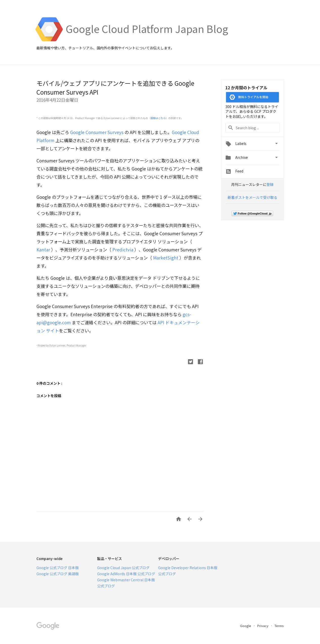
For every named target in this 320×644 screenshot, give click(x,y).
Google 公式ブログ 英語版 (58, 574)
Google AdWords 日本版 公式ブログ (126, 574)
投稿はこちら (158, 118)
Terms (279, 626)
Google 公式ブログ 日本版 (58, 568)
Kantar (43, 250)
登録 (270, 184)
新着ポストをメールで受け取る (252, 197)
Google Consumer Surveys (97, 132)
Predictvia (123, 250)
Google (246, 626)
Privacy (263, 626)
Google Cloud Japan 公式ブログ (123, 568)
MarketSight (166, 258)
